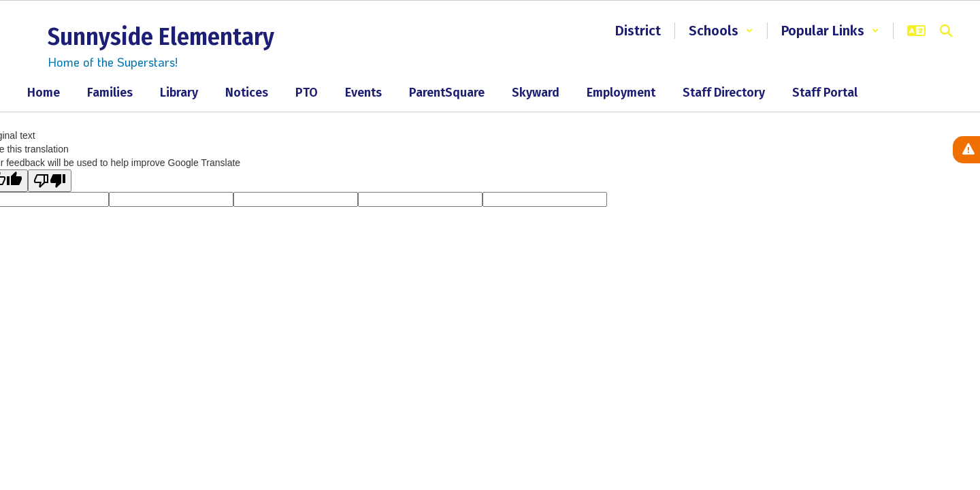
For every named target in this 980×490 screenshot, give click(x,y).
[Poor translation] (50, 181)
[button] (721, 31)
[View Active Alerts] (966, 150)
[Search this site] (946, 31)
